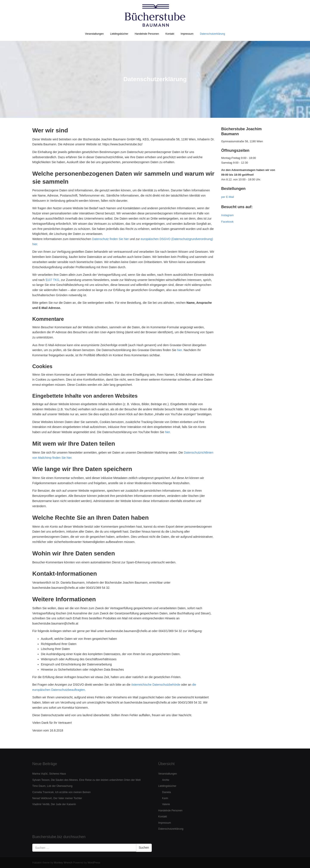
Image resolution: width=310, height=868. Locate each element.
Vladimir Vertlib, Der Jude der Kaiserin (54, 804)
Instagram (228, 215)
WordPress (94, 863)
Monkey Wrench (63, 863)
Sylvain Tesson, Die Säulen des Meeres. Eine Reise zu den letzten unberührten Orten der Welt (86, 780)
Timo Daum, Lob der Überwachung (52, 786)
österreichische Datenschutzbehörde (156, 685)
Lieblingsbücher (119, 34)
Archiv (166, 780)
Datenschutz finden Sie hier (111, 239)
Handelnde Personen (147, 34)
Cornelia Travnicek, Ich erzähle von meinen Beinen (61, 792)
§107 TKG (53, 280)
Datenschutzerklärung (212, 34)
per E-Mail (228, 197)
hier (179, 350)
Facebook (227, 222)
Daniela (167, 792)
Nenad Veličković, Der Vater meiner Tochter (57, 798)
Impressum (187, 34)
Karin (165, 798)
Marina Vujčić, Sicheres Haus (49, 774)
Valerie (166, 804)
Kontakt (170, 34)
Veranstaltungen (94, 34)
